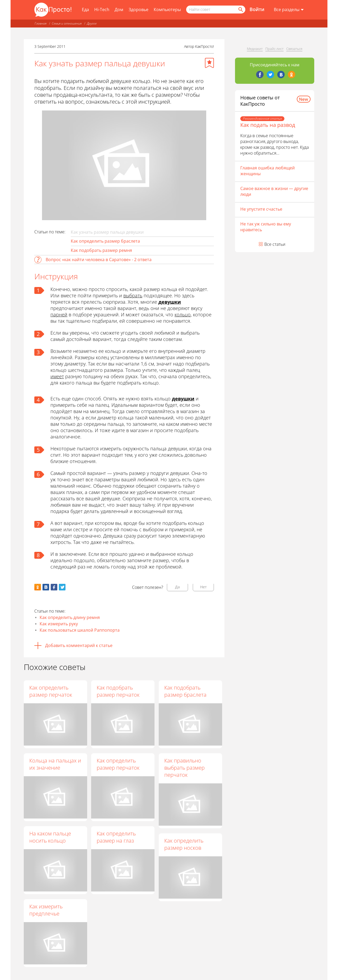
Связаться (294, 49)
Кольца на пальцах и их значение (55, 764)
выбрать (133, 295)
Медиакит (255, 49)
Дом (119, 10)
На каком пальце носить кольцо (50, 837)
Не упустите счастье (261, 209)
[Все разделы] (289, 10)
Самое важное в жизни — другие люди (274, 191)
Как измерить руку (59, 624)
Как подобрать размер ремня (101, 250)
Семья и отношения (67, 23)
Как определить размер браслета (105, 241)
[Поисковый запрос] (216, 10)
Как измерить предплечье (46, 910)
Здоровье (139, 10)
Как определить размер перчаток (51, 691)
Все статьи (275, 244)
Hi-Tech (102, 10)
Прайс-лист (274, 49)
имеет (57, 376)
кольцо (183, 315)
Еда (85, 10)
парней (59, 315)
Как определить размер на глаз (116, 837)
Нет (203, 587)
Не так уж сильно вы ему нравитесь (266, 227)
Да (177, 587)
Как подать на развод (268, 125)
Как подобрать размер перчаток (118, 691)
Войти (257, 9)
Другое (92, 23)
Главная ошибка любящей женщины (267, 171)
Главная (41, 23)
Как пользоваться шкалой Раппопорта (80, 630)
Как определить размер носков (184, 844)
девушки (170, 302)
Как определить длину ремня (70, 617)
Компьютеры (167, 10)
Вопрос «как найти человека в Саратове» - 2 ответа (99, 260)
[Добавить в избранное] (209, 63)
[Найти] (240, 10)
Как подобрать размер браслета (186, 691)
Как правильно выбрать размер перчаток (185, 768)
